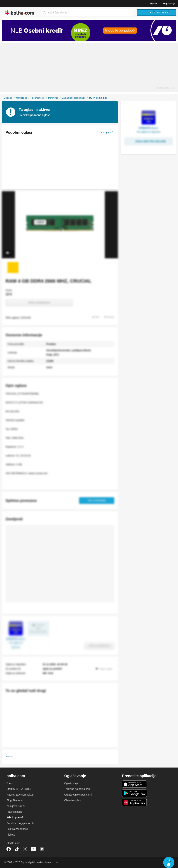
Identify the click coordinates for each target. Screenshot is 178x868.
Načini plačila (14, 812)
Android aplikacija (134, 793)
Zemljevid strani (16, 806)
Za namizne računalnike (74, 98)
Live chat (169, 862)
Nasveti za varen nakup (20, 795)
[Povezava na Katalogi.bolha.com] (89, 30)
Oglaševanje (72, 783)
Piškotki (11, 835)
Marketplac (22, 98)
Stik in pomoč (15, 817)
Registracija (169, 4)
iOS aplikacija (134, 784)
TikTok (17, 849)
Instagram (25, 849)
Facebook (9, 849)
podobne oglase (40, 115)
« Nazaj (9, 757)
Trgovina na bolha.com (77, 789)
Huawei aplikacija (134, 802)
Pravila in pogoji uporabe (21, 823)
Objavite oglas (73, 800)
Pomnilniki (53, 98)
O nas (10, 783)
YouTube (33, 849)
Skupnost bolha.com (42, 849)
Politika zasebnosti (17, 829)
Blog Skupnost (15, 800)
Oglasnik (8, 98)
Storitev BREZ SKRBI (19, 789)
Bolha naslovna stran (19, 13)
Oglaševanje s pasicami (78, 795)
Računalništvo (37, 98)
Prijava (153, 4)
